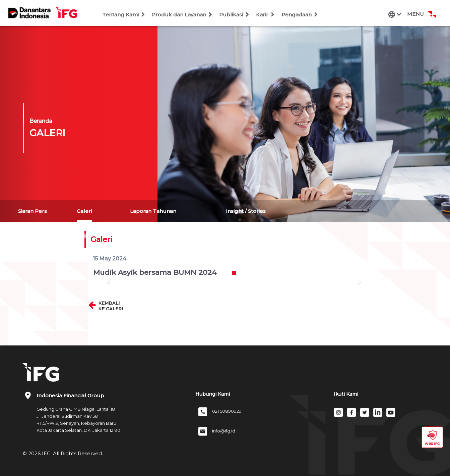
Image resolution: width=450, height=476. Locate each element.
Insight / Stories (246, 211)
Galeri (84, 211)
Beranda (41, 121)
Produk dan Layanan (182, 15)
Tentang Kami (124, 15)
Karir (265, 15)
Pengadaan (300, 15)
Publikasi (234, 15)
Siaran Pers (33, 211)
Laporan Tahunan (153, 211)
